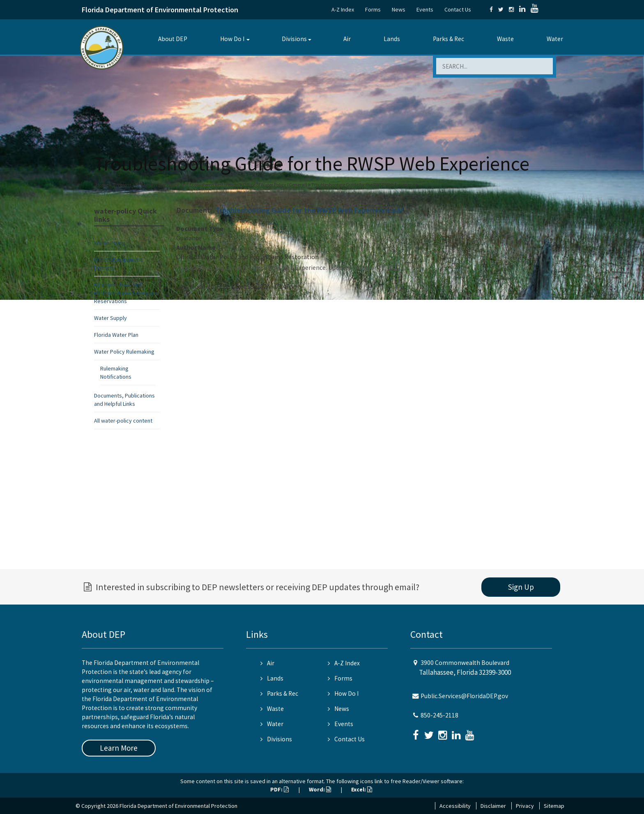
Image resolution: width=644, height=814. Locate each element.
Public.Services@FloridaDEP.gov (464, 696)
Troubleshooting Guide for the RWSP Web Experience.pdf (309, 210)
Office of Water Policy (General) (275, 185)
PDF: (279, 789)
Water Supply (110, 318)
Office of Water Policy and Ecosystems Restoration (187, 185)
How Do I (232, 39)
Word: (320, 789)
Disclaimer (493, 806)
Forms (373, 9)
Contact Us (458, 9)
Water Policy (109, 243)
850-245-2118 (439, 715)
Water (555, 39)
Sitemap (554, 806)
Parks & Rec (448, 39)
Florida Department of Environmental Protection (160, 10)
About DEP (173, 39)
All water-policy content (123, 421)
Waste (505, 39)
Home (102, 185)
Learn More (119, 748)
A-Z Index (343, 9)
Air (347, 39)
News (399, 9)
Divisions (294, 39)
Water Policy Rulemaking (124, 352)
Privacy (525, 806)
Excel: (362, 789)
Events (425, 9)
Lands (392, 39)
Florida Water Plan (116, 335)
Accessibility (455, 806)
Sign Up (521, 587)
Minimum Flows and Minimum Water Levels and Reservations (126, 293)
